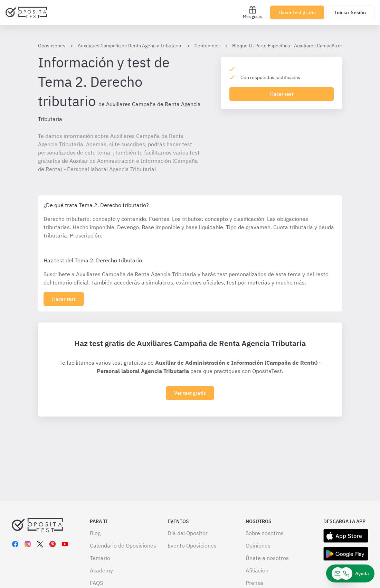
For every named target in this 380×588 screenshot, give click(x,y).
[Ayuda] (350, 573)
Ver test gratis (190, 393)
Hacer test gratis (297, 12)
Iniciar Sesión (350, 12)
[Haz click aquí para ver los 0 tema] (64, 299)
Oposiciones (52, 46)
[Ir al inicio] (26, 12)
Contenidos (207, 46)
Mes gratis (252, 12)
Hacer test (282, 94)
